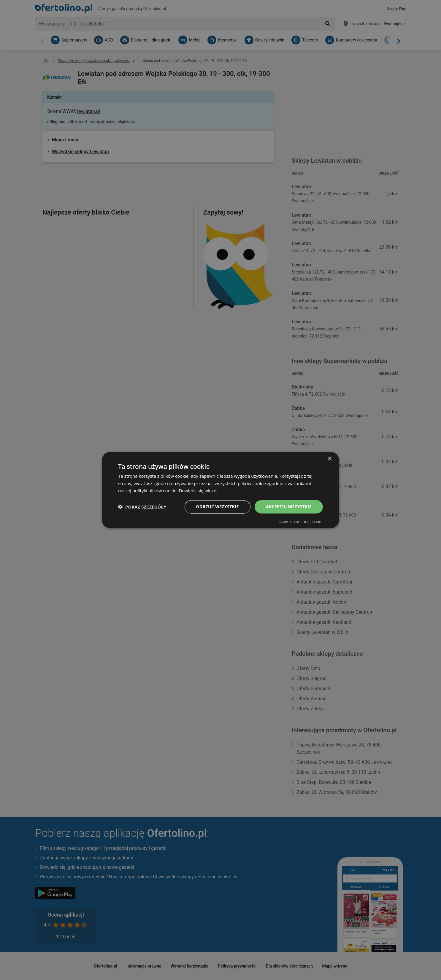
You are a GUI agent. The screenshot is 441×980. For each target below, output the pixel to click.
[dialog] (220, 490)
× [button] (330, 459)
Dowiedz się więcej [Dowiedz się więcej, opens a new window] (198, 490)
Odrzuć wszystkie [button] (218, 507)
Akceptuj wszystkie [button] (289, 507)
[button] (142, 507)
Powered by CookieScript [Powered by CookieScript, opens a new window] (301, 522)
